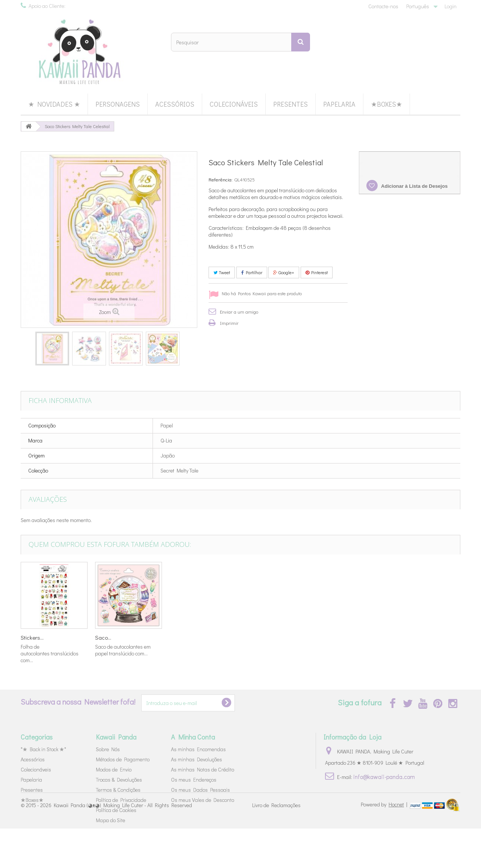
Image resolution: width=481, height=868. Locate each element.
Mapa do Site (110, 820)
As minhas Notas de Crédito (203, 769)
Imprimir (229, 323)
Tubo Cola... (257, 637)
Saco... (401, 637)
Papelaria (339, 104)
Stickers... (330, 637)
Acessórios (175, 104)
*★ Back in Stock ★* (43, 749)
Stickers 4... (34, 637)
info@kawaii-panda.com (384, 777)
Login (451, 6)
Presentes (290, 104)
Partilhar (252, 272)
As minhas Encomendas (198, 749)
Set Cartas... (184, 637)
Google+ (284, 272)
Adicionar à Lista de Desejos (414, 186)
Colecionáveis (234, 104)
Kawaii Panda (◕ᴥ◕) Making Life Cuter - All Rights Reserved (123, 845)
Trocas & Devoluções (119, 780)
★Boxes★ (386, 104)
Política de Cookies (116, 810)
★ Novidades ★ (54, 104)
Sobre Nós (108, 749)
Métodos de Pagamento (123, 759)
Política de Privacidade (121, 800)
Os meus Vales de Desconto (203, 800)
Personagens (118, 104)
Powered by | (385, 844)
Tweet (222, 272)
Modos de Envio (114, 769)
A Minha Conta (193, 737)
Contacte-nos (383, 6)
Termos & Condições (118, 790)
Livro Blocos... (112, 637)
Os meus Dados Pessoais (200, 790)
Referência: (221, 179)
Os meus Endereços (194, 780)
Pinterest (317, 272)
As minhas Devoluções (197, 759)
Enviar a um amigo (239, 312)
